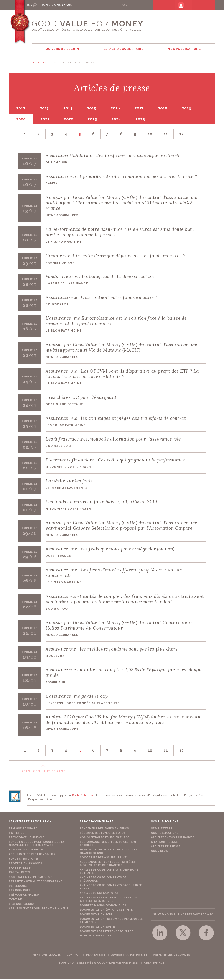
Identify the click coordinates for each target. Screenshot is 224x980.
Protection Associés (25, 864)
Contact (74, 955)
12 (186, 134)
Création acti (155, 963)
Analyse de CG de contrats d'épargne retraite (109, 872)
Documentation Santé (97, 927)
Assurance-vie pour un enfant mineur (39, 909)
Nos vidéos (159, 852)
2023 (96, 119)
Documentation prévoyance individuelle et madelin (111, 921)
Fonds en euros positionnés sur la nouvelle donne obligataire (37, 844)
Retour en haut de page (43, 772)
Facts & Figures (83, 796)
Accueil (59, 63)
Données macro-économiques (103, 906)
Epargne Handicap (23, 905)
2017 (144, 108)
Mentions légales (47, 955)
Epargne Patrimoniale (26, 850)
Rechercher (48, 5)
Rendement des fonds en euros (104, 829)
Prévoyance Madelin (24, 896)
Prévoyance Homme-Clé (27, 838)
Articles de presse (166, 847)
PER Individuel (20, 891)
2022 (71, 119)
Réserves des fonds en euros (103, 834)
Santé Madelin (20, 868)
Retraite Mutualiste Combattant (36, 882)
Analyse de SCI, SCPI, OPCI (99, 894)
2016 (120, 108)
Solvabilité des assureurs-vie (103, 858)
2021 (46, 119)
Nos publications (165, 834)
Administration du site (129, 955)
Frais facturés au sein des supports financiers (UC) (109, 852)
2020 (21, 119)
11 (170, 134)
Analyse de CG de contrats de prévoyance (103, 880)
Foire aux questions (96, 936)
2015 (95, 108)
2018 (169, 108)
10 (154, 134)
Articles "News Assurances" (173, 838)
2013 (46, 108)
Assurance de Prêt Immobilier (32, 855)
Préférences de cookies (172, 955)
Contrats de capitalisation (31, 878)
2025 (145, 119)
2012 (21, 108)
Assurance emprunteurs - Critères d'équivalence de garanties (108, 864)
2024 (120, 119)
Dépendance (18, 886)
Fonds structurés (24, 859)
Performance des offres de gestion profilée (108, 844)
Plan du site (96, 955)
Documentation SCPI (96, 915)
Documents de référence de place (106, 932)
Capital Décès (19, 873)
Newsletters (162, 829)
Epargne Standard (23, 829)
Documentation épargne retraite (106, 911)
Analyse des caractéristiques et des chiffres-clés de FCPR (109, 900)
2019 (194, 108)
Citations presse (164, 843)
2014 (70, 108)
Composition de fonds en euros (105, 838)
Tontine (15, 900)
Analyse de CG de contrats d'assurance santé (111, 888)
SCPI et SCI (17, 834)
